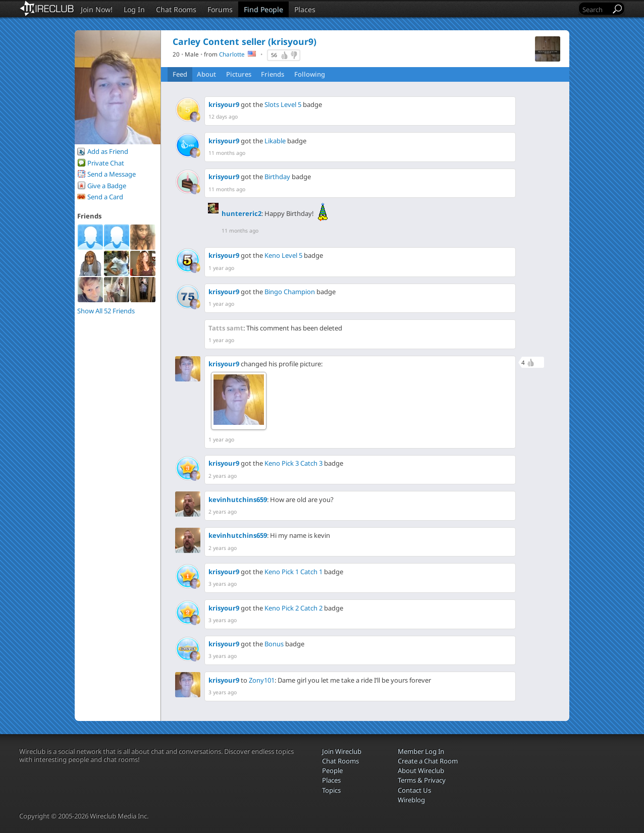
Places (305, 9)
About (206, 74)
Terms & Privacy (422, 780)
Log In (134, 9)
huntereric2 (241, 213)
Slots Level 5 (283, 104)
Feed (180, 74)
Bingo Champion (290, 292)
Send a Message (112, 174)
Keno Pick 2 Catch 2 (293, 608)
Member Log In (421, 751)
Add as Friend (108, 151)
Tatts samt (226, 328)
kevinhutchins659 (238, 499)
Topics (331, 790)
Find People (263, 9)
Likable (275, 141)
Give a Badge (107, 186)
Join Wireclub (342, 751)
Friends (273, 74)
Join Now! (97, 9)
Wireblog (411, 800)
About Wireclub (421, 770)
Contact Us (414, 790)
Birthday (277, 177)
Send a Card (105, 197)
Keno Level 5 (283, 255)
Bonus (274, 644)
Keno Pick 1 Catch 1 (293, 572)
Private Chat (106, 163)
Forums (220, 9)
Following (310, 74)
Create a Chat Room (428, 761)
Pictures (239, 74)
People (332, 770)
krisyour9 (224, 104)
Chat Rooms (176, 9)
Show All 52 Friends (106, 311)
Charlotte (232, 54)
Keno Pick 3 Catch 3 (293, 463)
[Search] (596, 9)
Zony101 (262, 680)
